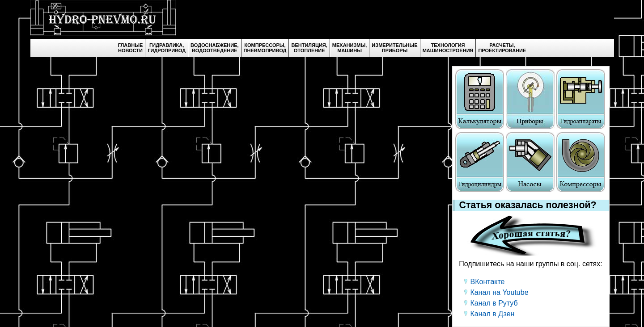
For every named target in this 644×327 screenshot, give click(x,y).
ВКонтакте (488, 282)
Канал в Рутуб (494, 303)
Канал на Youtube (500, 292)
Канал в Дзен (493, 314)
